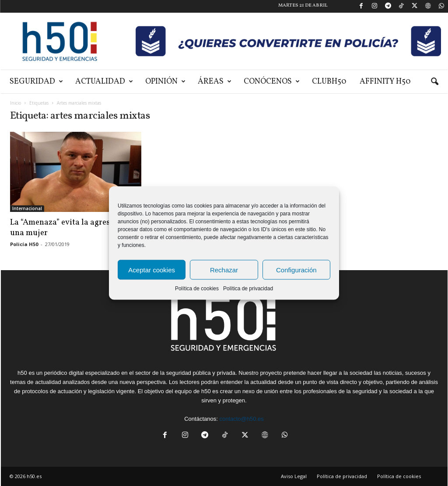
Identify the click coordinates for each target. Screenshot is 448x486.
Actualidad (104, 82)
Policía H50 (24, 244)
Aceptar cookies (152, 269)
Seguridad (36, 82)
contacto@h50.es (241, 419)
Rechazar (224, 269)
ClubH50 (329, 82)
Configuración (296, 269)
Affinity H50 (385, 82)
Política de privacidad (248, 289)
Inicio (16, 103)
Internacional (27, 208)
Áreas (215, 82)
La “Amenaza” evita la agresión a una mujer (69, 228)
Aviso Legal (294, 476)
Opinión (165, 82)
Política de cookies (197, 289)
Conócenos (272, 82)
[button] (434, 82)
